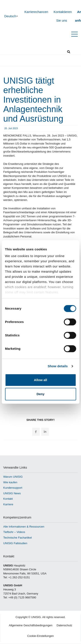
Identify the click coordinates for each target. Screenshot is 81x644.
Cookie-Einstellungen (40, 636)
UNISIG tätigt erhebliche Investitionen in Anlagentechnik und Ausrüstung (33, 100)
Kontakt (8, 499)
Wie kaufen (10, 482)
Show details (58, 366)
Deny (40, 394)
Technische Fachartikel (17, 538)
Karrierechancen (36, 12)
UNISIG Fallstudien (15, 543)
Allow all (40, 380)
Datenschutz (64, 625)
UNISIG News (12, 493)
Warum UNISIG (13, 477)
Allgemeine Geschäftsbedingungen (31, 625)
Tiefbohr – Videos (14, 532)
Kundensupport (13, 488)
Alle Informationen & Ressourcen (24, 527)
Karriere (8, 504)
